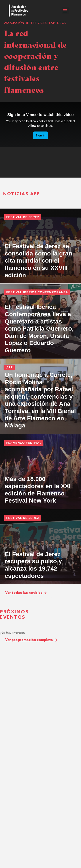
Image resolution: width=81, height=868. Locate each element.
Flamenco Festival (24, 443)
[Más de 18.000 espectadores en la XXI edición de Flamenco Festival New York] (40, 472)
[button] (65, 10)
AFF (10, 367)
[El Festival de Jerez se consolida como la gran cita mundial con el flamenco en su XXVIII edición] (40, 246)
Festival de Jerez (23, 217)
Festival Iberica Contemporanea (37, 292)
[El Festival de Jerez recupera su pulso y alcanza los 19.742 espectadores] (40, 547)
